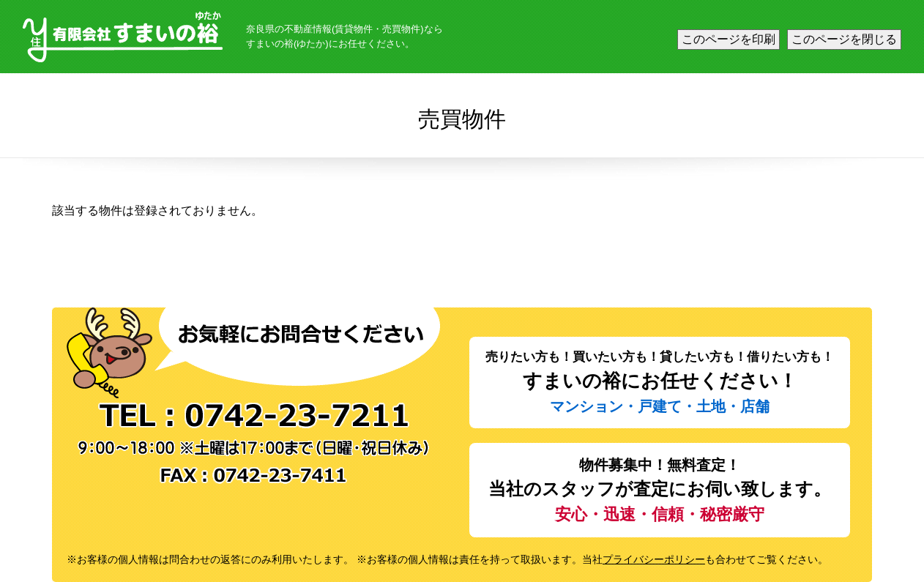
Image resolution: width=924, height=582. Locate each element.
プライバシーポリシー (654, 559)
